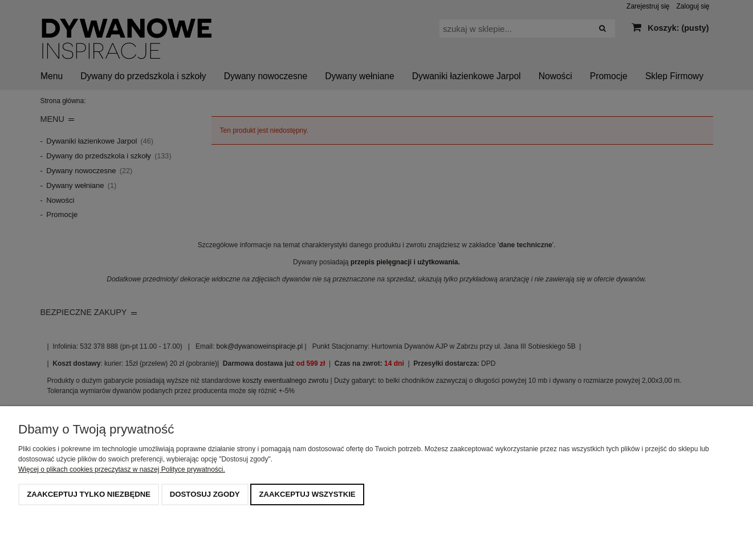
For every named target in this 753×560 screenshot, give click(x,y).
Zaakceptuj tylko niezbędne (89, 494)
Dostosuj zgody (205, 494)
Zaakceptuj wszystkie (307, 494)
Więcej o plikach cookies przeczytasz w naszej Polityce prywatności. (122, 469)
